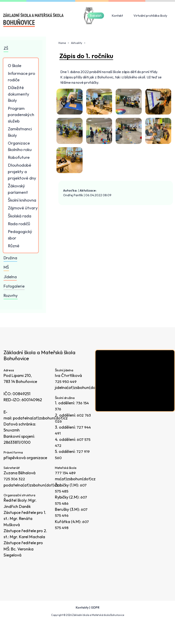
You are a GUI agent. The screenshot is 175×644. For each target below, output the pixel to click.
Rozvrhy (11, 295)
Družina (10, 258)
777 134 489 (66, 473)
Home (62, 43)
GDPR (95, 607)
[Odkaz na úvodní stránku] (34, 20)
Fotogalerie (14, 286)
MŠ (6, 267)
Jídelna (10, 277)
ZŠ (6, 48)
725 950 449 (66, 381)
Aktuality (77, 43)
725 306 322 (15, 479)
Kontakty (82, 607)
